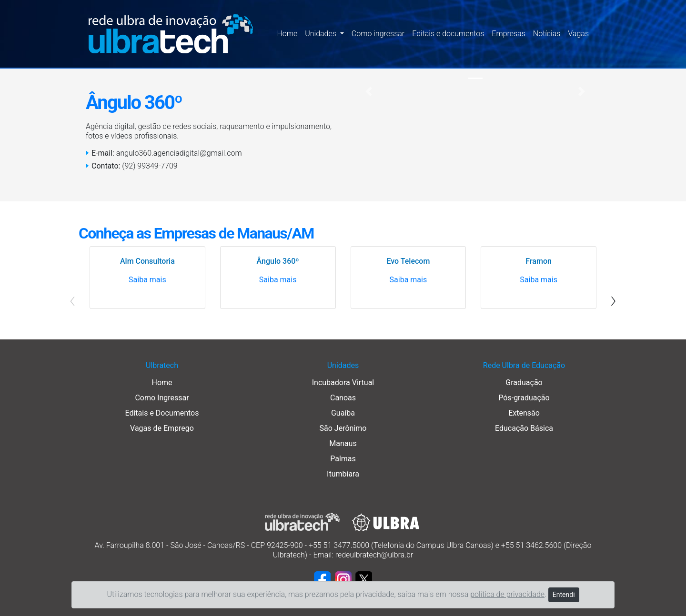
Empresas (508, 34)
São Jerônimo (343, 428)
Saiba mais (147, 280)
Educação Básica (524, 428)
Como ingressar (378, 34)
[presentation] (613, 300)
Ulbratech (162, 365)
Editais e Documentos (162, 413)
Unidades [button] (322, 34)
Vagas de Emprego (162, 428)
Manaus (343, 443)
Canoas (343, 398)
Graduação (524, 383)
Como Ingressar (162, 398)
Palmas (343, 459)
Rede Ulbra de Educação (524, 365)
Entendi (564, 595)
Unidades (343, 365)
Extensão (524, 413)
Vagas (578, 34)
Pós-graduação (524, 398)
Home (287, 34)
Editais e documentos (448, 34)
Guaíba (343, 413)
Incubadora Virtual (343, 383)
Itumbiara (343, 474)
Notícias (547, 34)
